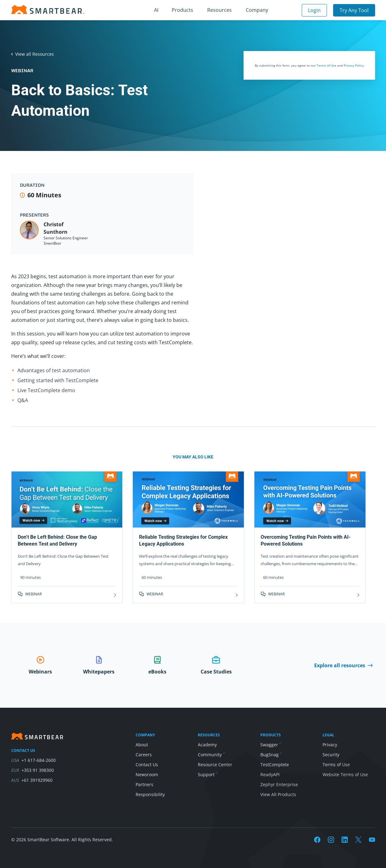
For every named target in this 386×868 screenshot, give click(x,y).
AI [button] (156, 10)
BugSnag (271, 755)
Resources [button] (219, 10)
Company (257, 10)
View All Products (278, 794)
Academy (207, 745)
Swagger (271, 745)
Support (208, 774)
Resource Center (215, 765)
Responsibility (150, 794)
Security (331, 755)
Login (314, 10)
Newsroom (147, 774)
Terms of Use (326, 65)
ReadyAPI (270, 774)
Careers (144, 755)
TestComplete (275, 765)
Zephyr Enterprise (279, 784)
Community (211, 755)
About (142, 745)
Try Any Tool (354, 10)
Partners (144, 784)
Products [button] (182, 10)
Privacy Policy (354, 65)
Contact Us (147, 765)
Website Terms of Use (345, 774)
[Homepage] (48, 9)
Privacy (330, 745)
